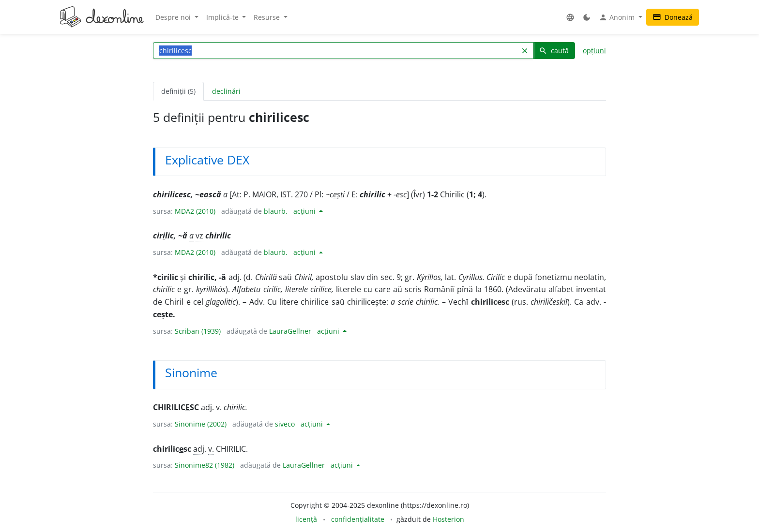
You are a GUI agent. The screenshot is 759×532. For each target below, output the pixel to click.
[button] (570, 17)
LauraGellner (290, 331)
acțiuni (305, 211)
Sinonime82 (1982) (205, 465)
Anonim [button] (618, 17)
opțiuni (594, 51)
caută (554, 51)
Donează (673, 17)
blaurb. (276, 211)
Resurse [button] (268, 17)
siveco (285, 424)
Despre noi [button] (174, 17)
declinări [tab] (226, 91)
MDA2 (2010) (195, 211)
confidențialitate (358, 519)
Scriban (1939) (198, 331)
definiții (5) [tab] (178, 91)
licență (306, 519)
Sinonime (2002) (201, 424)
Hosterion (448, 519)
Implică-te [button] (223, 17)
